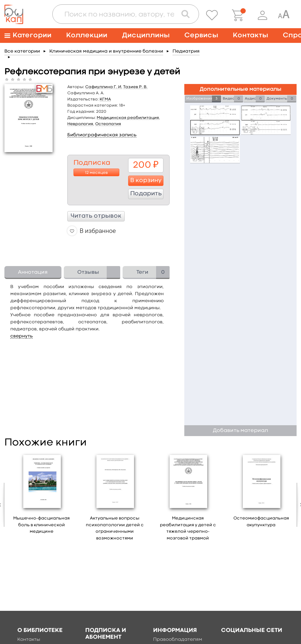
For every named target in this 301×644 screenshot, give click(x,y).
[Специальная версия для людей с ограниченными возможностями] (284, 15)
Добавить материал (240, 431)
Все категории (22, 51)
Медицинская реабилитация (128, 118)
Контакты (250, 35)
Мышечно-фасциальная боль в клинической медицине (41, 525)
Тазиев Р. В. (135, 87)
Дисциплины (146, 35)
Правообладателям (178, 640)
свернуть (21, 336)
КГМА (105, 99)
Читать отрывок (96, 216)
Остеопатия (108, 124)
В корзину (146, 181)
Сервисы (201, 35)
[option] (42, 495)
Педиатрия (186, 51)
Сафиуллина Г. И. (104, 87)
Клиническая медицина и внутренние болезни (106, 51)
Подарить (146, 194)
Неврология (80, 124)
